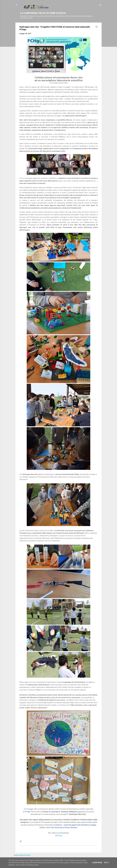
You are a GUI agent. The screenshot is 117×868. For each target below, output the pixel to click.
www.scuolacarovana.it (22, 855)
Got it (106, 863)
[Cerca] (100, 5)
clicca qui (58, 835)
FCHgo (28, 812)
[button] (96, 27)
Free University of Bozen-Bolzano (64, 827)
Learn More (97, 863)
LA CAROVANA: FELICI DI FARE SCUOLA (43, 13)
